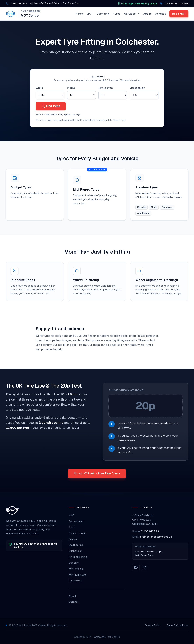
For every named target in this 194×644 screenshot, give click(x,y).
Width (39, 88)
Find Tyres (51, 106)
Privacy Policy (153, 625)
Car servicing (76, 521)
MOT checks (76, 569)
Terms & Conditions (177, 625)
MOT (90, 14)
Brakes (73, 539)
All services (76, 581)
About (147, 14)
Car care (74, 563)
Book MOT (179, 14)
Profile (71, 88)
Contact (160, 14)
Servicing (103, 14)
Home (79, 14)
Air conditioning (78, 557)
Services (132, 14)
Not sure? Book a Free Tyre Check (97, 473)
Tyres (117, 14)
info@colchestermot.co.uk (156, 537)
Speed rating (137, 88)
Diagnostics (76, 545)
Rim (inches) (106, 88)
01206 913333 (150, 531)
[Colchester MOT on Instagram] (145, 567)
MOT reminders (78, 575)
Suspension (76, 551)
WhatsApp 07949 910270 (107, 637)
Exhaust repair (77, 533)
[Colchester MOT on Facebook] (136, 567)
